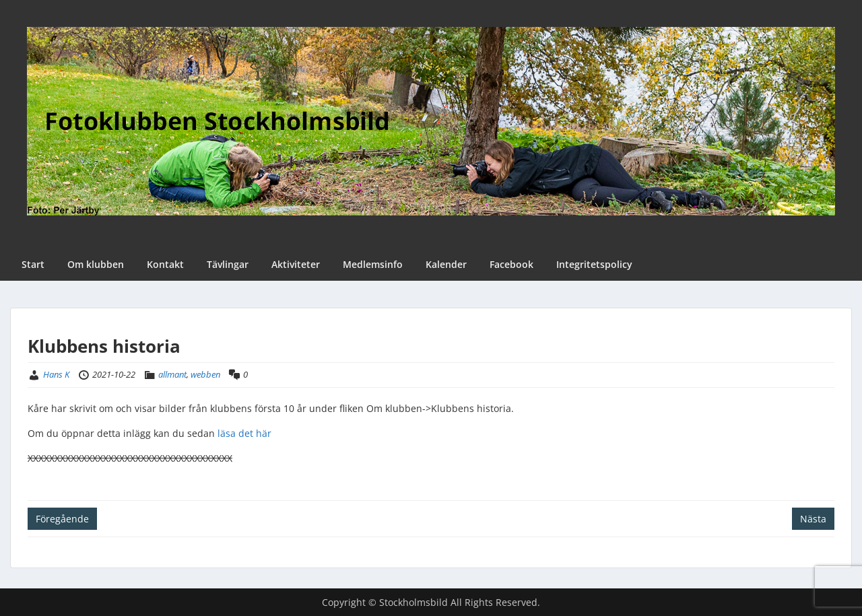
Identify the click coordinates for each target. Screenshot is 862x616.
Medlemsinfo (373, 264)
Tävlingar (228, 264)
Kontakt (165, 264)
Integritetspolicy (594, 264)
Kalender (446, 264)
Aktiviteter (296, 264)
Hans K (56, 374)
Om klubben (96, 264)
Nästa (813, 519)
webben (205, 374)
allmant (172, 374)
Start (33, 264)
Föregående (62, 519)
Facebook (511, 264)
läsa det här (244, 433)
